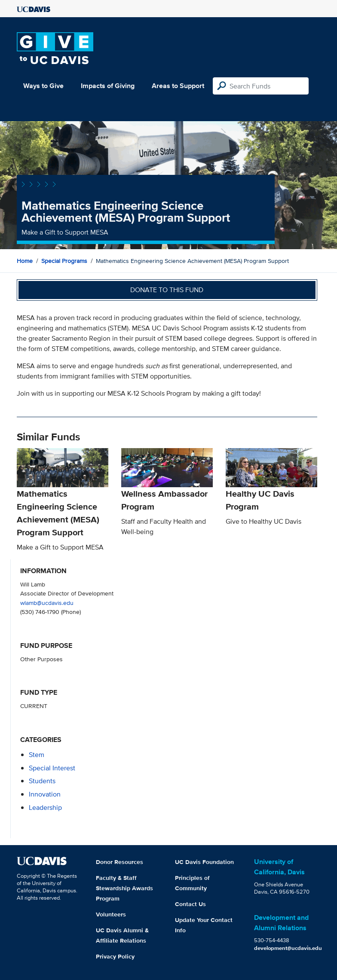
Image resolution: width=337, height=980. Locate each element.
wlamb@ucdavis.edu (47, 603)
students (42, 781)
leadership (45, 808)
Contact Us (190, 904)
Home (25, 261)
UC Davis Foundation (204, 862)
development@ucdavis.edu (288, 948)
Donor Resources (119, 862)
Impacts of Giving (108, 86)
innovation (45, 794)
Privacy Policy (115, 956)
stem (37, 755)
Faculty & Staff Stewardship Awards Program (124, 888)
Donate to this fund (167, 290)
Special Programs (64, 261)
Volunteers (111, 914)
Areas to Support (178, 86)
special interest (52, 768)
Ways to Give (43, 86)
